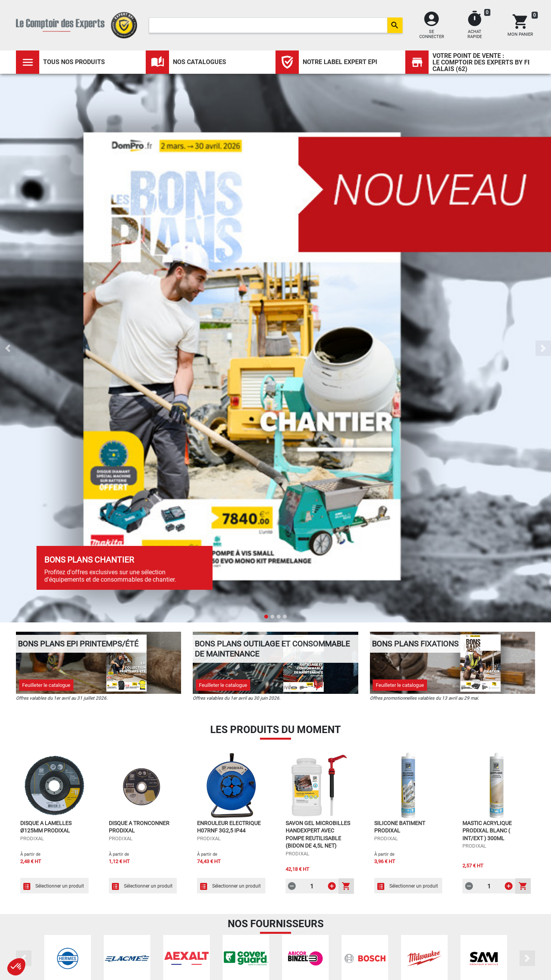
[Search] (268, 25)
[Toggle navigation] (28, 62)
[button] (8, 348)
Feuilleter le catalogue (46, 685)
